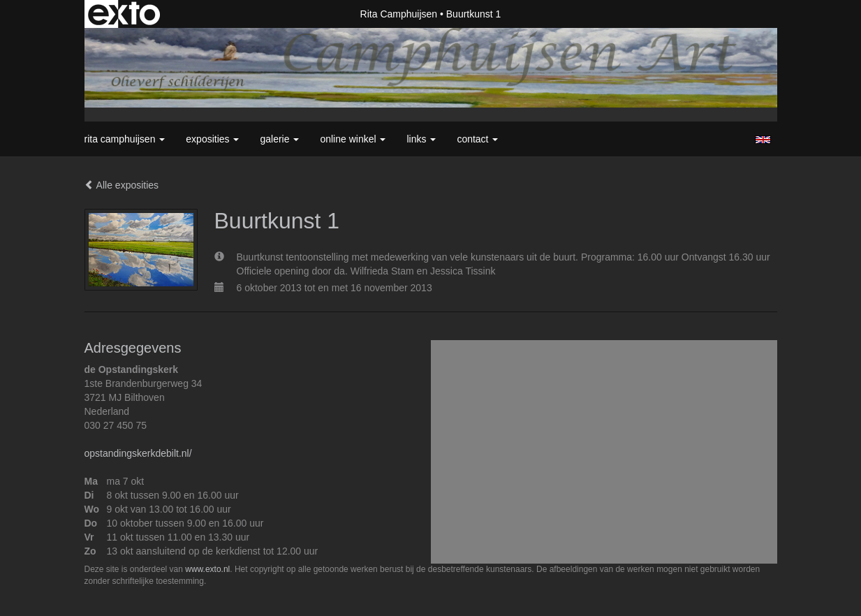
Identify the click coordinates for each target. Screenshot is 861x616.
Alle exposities (122, 185)
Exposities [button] (212, 139)
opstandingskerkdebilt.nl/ (138, 453)
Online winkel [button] (353, 139)
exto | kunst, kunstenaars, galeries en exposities (124, 14)
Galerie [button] (279, 139)
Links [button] (421, 139)
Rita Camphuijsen (399, 14)
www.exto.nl (207, 569)
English (763, 140)
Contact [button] (477, 139)
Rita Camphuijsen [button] (125, 139)
